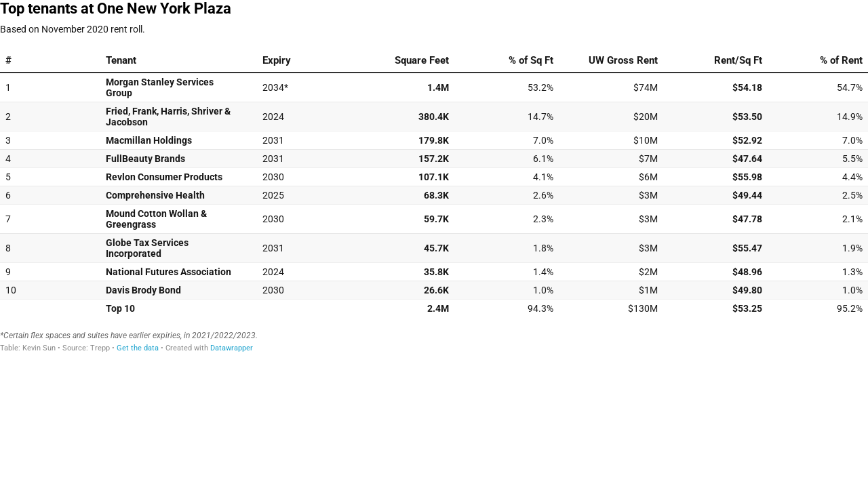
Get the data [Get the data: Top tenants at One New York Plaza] (138, 348)
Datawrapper (232, 348)
